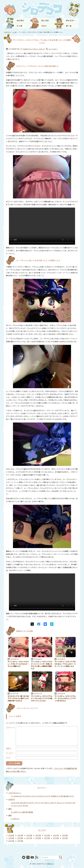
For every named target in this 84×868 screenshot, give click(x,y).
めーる (69, 26)
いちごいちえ (15, 803)
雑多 (10, 815)
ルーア (51, 49)
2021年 (56, 835)
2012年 (11, 841)
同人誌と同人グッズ (67, 796)
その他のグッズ (56, 796)
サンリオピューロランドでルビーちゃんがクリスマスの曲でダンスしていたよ (42, 698)
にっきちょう (15, 819)
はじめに (20, 21)
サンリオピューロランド (37, 49)
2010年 (20, 841)
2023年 (38, 835)
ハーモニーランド (17, 806)
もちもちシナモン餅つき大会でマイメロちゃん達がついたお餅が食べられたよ (18, 698)
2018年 (20, 838)
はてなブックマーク (52, 624)
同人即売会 (29, 812)
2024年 (29, 835)
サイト (8, 758)
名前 (9, 749)
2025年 (20, 835)
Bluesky (45, 624)
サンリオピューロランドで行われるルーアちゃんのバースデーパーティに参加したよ (65, 664)
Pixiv (28, 857)
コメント (10, 728)
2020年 (65, 835)
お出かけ (26, 49)
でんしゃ (59, 803)
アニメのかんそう (17, 796)
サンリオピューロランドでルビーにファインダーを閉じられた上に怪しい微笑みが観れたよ (42, 665)
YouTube (32, 857)
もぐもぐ (26, 806)
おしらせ (45, 21)
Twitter (32, 624)
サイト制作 (22, 812)
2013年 (65, 838)
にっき (20, 26)
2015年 (47, 838)
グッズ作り (14, 812)
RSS (37, 857)
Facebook (39, 624)
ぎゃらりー (71, 21)
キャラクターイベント (33, 803)
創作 (10, 809)
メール (10, 753)
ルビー (56, 49)
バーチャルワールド (69, 803)
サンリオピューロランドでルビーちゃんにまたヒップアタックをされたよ (65, 698)
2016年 (38, 838)
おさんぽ (23, 803)
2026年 (11, 835)
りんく (44, 26)
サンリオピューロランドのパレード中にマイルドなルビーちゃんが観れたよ (18, 664)
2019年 (11, 838)
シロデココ (7, 32)
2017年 (29, 838)
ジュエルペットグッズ (43, 796)
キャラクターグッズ (29, 796)
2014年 (56, 838)
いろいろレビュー (15, 793)
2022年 (47, 835)
